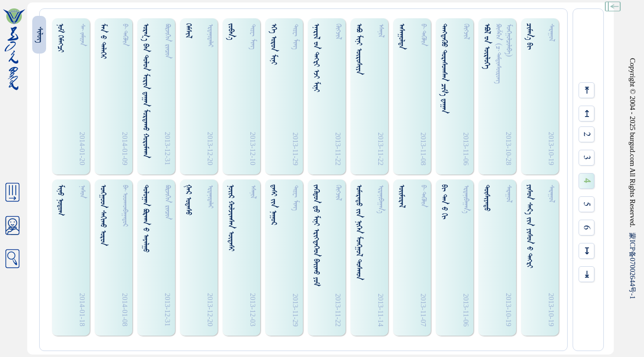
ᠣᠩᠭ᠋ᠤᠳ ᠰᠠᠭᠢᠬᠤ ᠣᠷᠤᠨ (103, 215)
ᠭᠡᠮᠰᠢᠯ (188, 31)
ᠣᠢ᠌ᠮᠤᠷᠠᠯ (401, 196)
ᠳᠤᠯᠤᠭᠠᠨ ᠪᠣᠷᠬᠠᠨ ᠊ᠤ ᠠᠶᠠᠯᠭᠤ (146, 218)
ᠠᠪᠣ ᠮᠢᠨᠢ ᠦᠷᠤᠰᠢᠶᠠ (359, 49)
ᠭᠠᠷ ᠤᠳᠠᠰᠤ (188, 200)
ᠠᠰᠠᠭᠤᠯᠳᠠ (401, 36)
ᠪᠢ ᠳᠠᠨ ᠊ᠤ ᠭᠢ (444, 202)
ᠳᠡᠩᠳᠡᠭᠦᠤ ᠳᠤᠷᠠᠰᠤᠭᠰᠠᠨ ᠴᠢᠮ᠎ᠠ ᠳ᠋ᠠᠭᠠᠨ (444, 68)
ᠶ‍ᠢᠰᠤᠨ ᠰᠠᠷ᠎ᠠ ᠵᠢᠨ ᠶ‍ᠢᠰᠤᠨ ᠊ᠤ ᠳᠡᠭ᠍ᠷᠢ (529, 226)
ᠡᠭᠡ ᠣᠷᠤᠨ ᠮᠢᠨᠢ (273, 44)
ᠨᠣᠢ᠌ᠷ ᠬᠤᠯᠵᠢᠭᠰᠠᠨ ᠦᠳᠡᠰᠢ (231, 218)
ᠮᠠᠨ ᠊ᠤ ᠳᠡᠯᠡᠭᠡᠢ (103, 41)
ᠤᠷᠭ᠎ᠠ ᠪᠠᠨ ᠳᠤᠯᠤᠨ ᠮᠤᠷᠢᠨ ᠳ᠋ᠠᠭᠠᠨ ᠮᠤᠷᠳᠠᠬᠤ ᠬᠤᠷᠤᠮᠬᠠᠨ (146, 91)
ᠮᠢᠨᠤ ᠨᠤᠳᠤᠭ (60, 200)
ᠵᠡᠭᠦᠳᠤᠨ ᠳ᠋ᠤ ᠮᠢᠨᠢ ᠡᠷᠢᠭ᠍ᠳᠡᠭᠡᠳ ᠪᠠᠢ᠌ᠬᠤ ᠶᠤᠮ (316, 235)
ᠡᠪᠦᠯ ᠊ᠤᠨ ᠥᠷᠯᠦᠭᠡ (487, 46)
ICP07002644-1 (633, 266)
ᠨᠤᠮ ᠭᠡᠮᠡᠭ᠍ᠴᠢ (60, 38)
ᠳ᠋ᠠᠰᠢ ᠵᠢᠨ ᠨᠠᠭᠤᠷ (273, 205)
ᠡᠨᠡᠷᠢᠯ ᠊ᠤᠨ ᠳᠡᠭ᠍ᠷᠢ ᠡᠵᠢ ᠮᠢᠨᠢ (316, 58)
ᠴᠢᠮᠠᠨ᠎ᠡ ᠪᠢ (529, 36)
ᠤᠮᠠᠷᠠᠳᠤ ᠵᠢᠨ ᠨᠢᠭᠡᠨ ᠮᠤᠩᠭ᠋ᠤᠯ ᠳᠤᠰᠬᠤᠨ (359, 232)
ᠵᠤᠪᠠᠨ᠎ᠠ (231, 32)
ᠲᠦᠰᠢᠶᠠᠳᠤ (487, 198)
